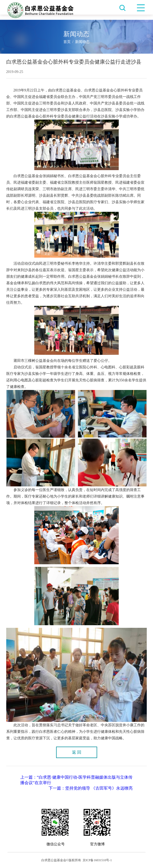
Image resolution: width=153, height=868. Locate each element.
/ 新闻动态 (80, 42)
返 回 (77, 752)
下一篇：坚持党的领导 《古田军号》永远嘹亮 (91, 788)
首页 (67, 42)
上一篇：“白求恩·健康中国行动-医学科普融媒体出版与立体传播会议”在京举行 (76, 780)
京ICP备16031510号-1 (97, 860)
